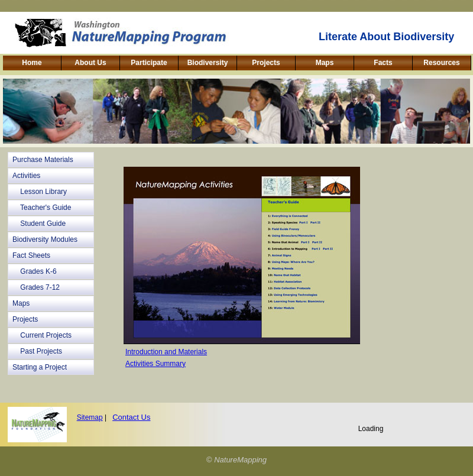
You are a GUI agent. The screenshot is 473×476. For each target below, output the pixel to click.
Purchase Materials (43, 160)
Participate (149, 63)
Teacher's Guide (42, 208)
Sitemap (90, 417)
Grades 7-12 (36, 287)
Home (32, 63)
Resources (441, 63)
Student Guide (39, 224)
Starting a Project (40, 367)
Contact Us (131, 417)
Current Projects (42, 335)
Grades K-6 (35, 271)
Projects (266, 63)
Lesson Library (40, 192)
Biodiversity (208, 63)
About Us (90, 63)
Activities (26, 176)
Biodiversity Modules (45, 239)
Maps (325, 63)
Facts (383, 63)
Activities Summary (155, 364)
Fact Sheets (31, 255)
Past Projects (37, 351)
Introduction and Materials (166, 352)
